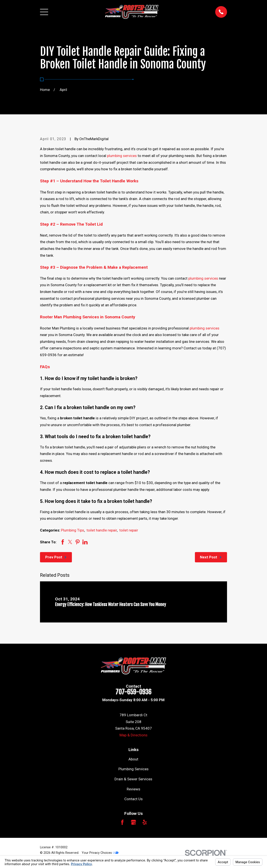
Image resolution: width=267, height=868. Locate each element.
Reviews (133, 789)
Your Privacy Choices (100, 853)
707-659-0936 (133, 692)
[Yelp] (145, 822)
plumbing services (122, 156)
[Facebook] (122, 822)
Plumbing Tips (73, 530)
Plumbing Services (133, 769)
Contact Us (133, 799)
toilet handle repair (102, 530)
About (133, 759)
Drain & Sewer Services (133, 779)
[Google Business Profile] (133, 822)
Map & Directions (133, 735)
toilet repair (129, 530)
